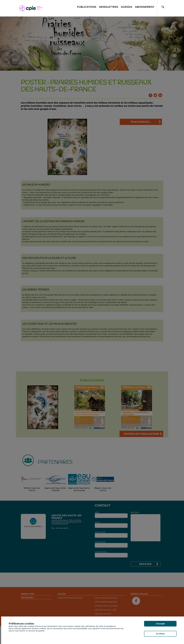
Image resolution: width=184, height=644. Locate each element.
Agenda (127, 7)
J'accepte (160, 624)
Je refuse (160, 634)
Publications (87, 7)
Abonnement (145, 7)
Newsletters (109, 7)
